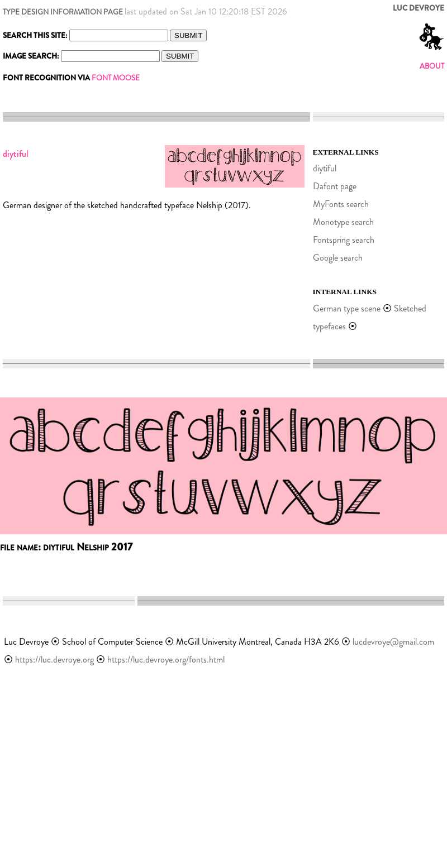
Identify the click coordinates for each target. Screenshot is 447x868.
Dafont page (335, 186)
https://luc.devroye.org (54, 660)
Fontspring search (344, 240)
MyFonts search (341, 204)
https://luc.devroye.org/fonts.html (166, 660)
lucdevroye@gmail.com (393, 642)
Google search (338, 258)
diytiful (325, 168)
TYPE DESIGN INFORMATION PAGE (63, 12)
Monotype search (343, 222)
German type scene (347, 308)
